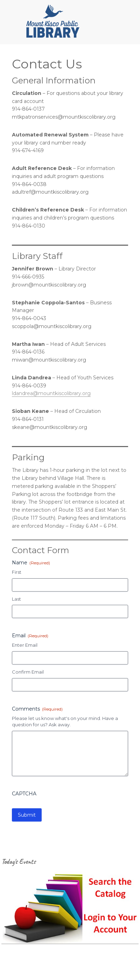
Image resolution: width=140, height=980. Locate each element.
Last (16, 599)
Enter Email (25, 645)
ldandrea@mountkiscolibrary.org (51, 393)
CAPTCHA (24, 794)
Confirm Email (28, 672)
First (17, 572)
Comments (37, 709)
